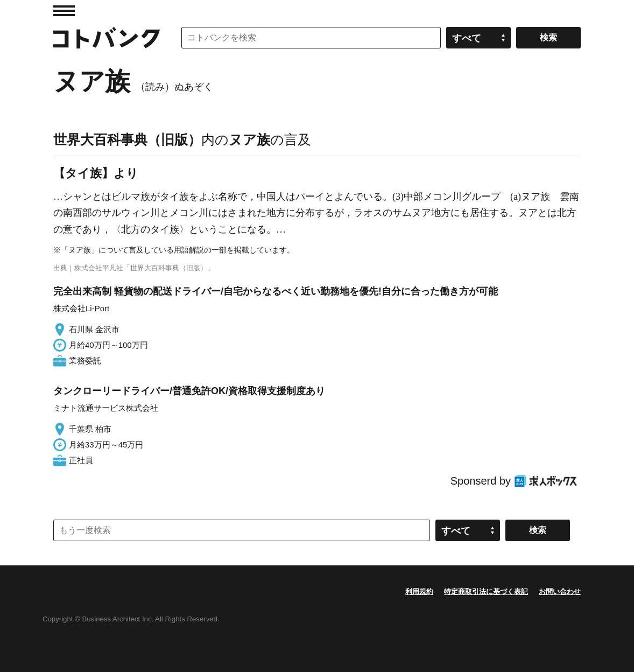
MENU (64, 11)
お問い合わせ (560, 591)
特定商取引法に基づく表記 (486, 591)
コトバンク (107, 38)
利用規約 (419, 591)
